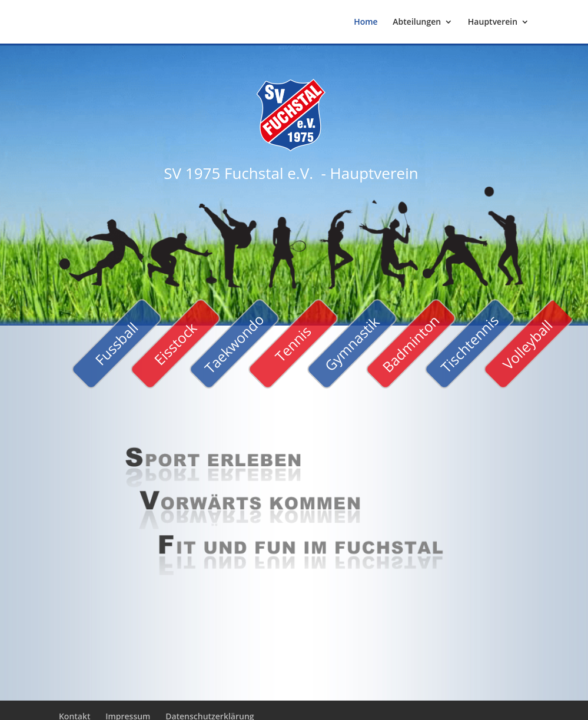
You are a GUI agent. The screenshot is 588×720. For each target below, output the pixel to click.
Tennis (293, 344)
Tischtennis (469, 344)
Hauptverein (493, 22)
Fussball (116, 344)
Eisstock (175, 344)
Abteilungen (417, 22)
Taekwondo (234, 344)
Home (366, 22)
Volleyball (527, 345)
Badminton (411, 344)
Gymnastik (352, 344)
